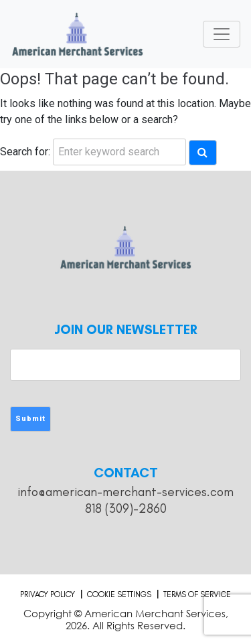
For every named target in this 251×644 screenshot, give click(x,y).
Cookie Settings (119, 594)
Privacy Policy (48, 594)
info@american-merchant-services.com (125, 492)
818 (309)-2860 (126, 508)
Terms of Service (197, 594)
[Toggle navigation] (222, 34)
